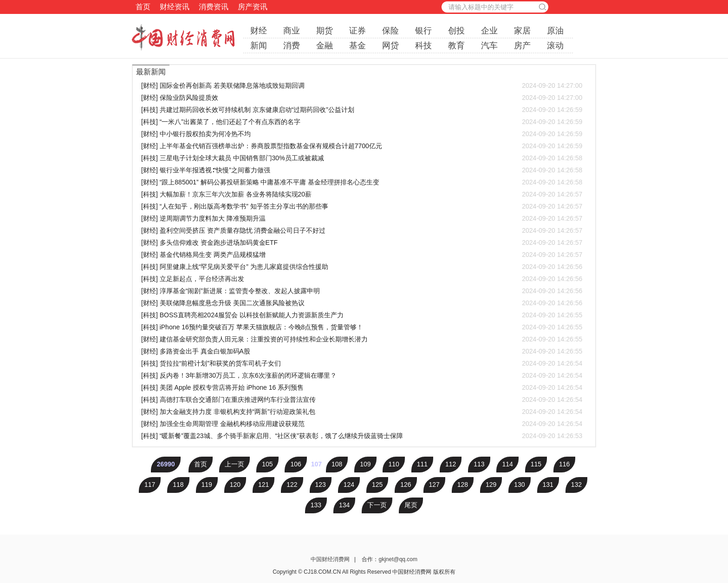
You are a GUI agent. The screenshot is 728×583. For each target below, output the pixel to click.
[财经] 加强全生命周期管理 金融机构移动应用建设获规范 (362, 424)
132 (576, 485)
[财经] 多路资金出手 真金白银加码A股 (362, 351)
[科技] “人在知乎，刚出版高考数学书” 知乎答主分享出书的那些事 (362, 206)
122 (292, 485)
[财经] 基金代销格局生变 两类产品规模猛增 (362, 255)
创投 (456, 31)
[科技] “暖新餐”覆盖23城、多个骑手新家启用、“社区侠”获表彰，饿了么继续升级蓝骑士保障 (362, 436)
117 (150, 485)
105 (267, 464)
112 (451, 464)
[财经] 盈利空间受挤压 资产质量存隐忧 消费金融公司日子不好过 (362, 230)
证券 (357, 31)
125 (377, 485)
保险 (390, 31)
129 (491, 485)
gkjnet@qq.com (398, 559)
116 (564, 464)
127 (434, 485)
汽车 (489, 46)
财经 (259, 31)
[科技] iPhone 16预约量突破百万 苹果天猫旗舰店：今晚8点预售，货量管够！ (362, 327)
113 (479, 464)
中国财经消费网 (331, 559)
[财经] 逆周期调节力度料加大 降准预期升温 (362, 218)
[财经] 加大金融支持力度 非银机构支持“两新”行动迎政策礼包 (362, 412)
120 (235, 485)
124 (349, 485)
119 (207, 485)
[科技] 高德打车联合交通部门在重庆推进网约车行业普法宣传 (362, 400)
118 (178, 485)
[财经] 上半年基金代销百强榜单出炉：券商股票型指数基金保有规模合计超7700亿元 (362, 146)
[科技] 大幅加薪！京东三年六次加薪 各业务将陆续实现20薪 (362, 194)
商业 (292, 31)
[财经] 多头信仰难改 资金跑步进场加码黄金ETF (362, 242)
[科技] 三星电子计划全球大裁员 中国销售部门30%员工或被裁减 (362, 158)
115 (536, 464)
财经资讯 (175, 7)
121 (263, 485)
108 (337, 464)
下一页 (377, 505)
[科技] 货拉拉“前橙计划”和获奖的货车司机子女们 (362, 363)
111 (422, 464)
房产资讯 (253, 7)
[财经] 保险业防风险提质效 (362, 98)
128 (463, 485)
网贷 (390, 46)
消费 (292, 46)
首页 (143, 7)
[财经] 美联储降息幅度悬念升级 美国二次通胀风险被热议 (362, 303)
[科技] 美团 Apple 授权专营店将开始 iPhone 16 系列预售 (362, 387)
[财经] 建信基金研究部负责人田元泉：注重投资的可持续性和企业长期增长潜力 (362, 339)
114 (507, 464)
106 (296, 464)
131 (548, 485)
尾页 (411, 505)
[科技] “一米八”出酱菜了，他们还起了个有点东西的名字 (362, 122)
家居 (522, 31)
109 (365, 464)
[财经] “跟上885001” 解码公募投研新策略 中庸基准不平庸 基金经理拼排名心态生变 (362, 182)
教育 (456, 46)
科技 (423, 46)
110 (393, 464)
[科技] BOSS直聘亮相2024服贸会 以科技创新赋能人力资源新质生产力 (362, 315)
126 (406, 485)
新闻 (259, 46)
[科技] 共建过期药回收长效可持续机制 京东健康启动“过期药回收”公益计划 (362, 110)
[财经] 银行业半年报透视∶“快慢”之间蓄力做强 (362, 170)
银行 (423, 31)
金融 (325, 46)
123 (321, 485)
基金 (357, 46)
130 (519, 485)
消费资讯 (214, 7)
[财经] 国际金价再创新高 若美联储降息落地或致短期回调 (362, 85)
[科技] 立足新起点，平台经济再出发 (362, 279)
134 (344, 505)
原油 (555, 31)
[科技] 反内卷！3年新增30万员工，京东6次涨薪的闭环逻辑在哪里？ (362, 375)
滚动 (555, 46)
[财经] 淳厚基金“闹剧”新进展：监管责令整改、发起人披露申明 (362, 291)
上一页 (234, 464)
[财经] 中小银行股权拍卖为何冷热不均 (362, 134)
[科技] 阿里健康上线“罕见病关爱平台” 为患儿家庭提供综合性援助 (362, 267)
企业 (489, 31)
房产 (522, 46)
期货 (325, 31)
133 (316, 505)
